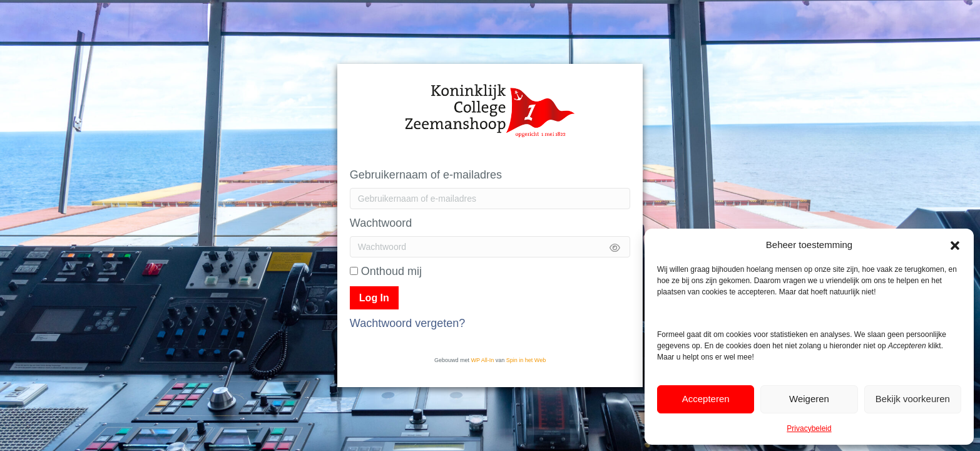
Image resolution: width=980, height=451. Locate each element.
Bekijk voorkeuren (913, 399)
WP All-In (482, 360)
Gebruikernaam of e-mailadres (426, 175)
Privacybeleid (809, 428)
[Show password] (615, 247)
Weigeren (809, 399)
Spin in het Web (526, 360)
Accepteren (706, 399)
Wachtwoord (381, 223)
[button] (955, 244)
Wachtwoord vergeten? (407, 323)
